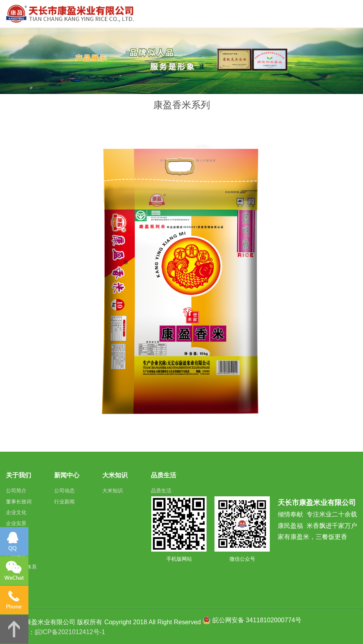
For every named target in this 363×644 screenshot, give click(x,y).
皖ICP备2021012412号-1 (70, 632)
